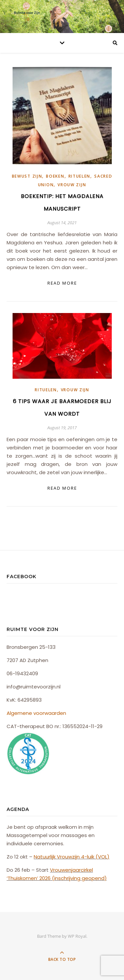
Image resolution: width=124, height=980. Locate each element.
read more (62, 283)
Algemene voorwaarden (36, 713)
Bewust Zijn (27, 176)
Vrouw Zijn (72, 185)
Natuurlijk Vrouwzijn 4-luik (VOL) (72, 857)
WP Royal (77, 936)
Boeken (55, 176)
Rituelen (80, 176)
